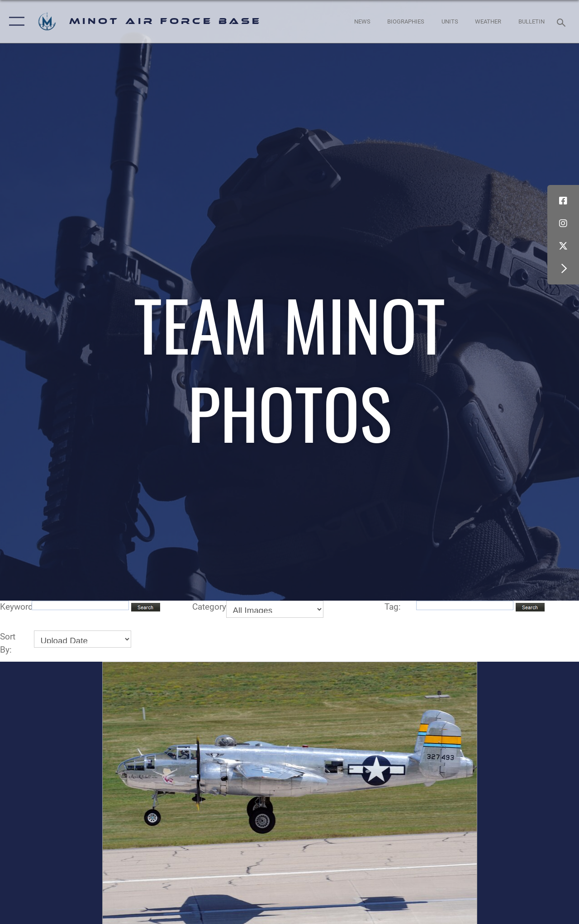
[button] (15, 21)
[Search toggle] (563, 21)
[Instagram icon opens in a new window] (563, 223)
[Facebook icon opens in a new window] (563, 201)
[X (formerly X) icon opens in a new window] (563, 246)
